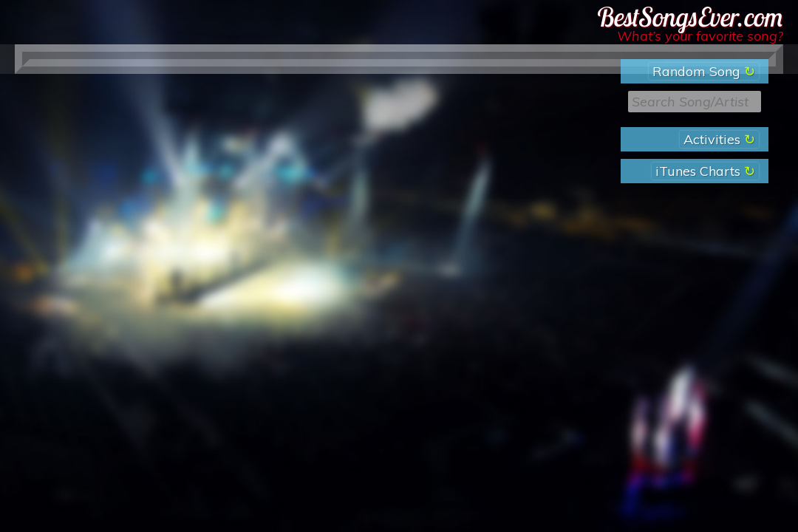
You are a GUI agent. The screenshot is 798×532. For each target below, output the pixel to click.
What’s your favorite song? (700, 36)
